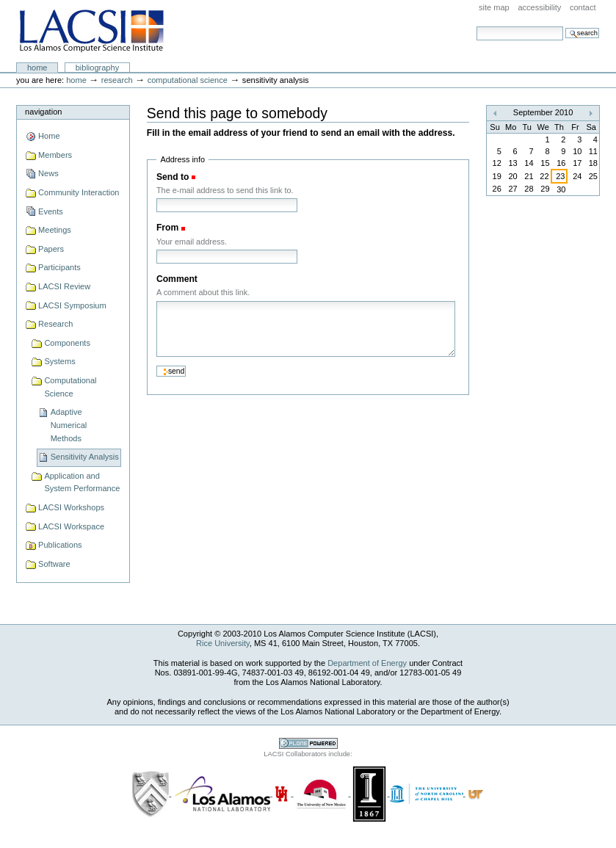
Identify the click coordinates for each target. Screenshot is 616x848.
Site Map (494, 7)
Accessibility (539, 7)
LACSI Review (64, 286)
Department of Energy (367, 663)
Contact (583, 7)
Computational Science (188, 80)
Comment (177, 279)
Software (54, 564)
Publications (60, 545)
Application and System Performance (82, 482)
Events (51, 211)
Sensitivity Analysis (85, 457)
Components (67, 343)
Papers (51, 249)
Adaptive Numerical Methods (69, 425)
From (167, 228)
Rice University (223, 643)
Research (117, 80)
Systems (59, 361)
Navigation (43, 112)
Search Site (476, 26)
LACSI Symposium (72, 305)
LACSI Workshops (71, 507)
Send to (173, 177)
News (48, 173)
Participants (59, 267)
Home (37, 68)
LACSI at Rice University (91, 32)
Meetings (55, 230)
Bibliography (98, 68)
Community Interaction (79, 192)
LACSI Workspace (71, 526)
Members (55, 155)
